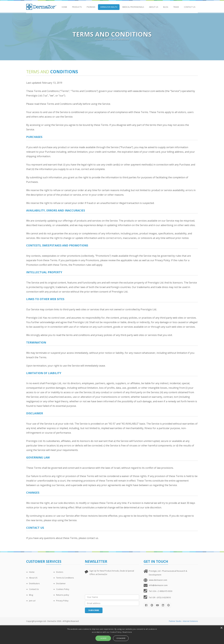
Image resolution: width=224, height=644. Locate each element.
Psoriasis (91, 7)
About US (32, 578)
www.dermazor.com (158, 580)
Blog (166, 7)
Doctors (58, 572)
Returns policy (61, 595)
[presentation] (108, 586)
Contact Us (190, 7)
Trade (176, 7)
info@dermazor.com (158, 585)
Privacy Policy (61, 601)
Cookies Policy (61, 589)
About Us (154, 7)
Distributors (33, 583)
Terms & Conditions (64, 578)
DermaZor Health (109, 7)
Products (77, 7)
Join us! (31, 601)
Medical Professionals (133, 7)
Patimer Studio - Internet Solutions (183, 621)
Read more (127, 632)
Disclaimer (59, 583)
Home (64, 7)
